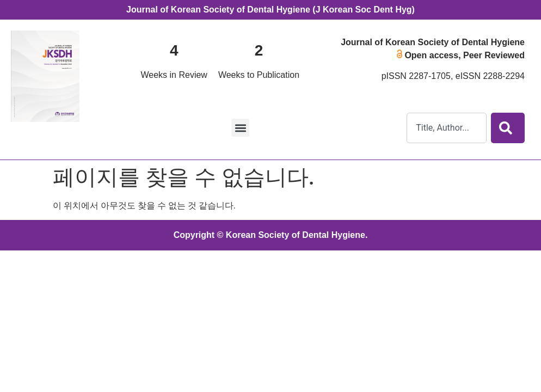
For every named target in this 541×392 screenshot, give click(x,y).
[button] (240, 128)
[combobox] (447, 128)
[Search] (508, 128)
